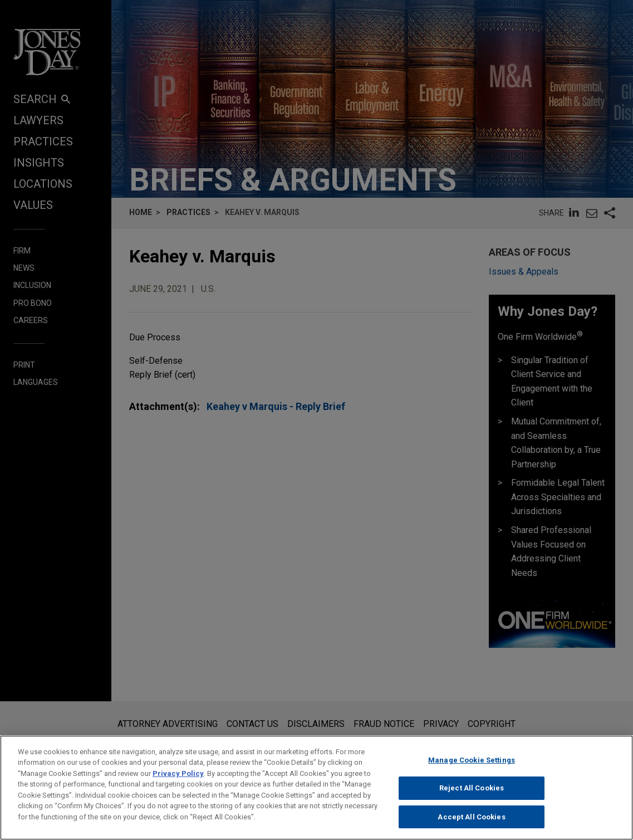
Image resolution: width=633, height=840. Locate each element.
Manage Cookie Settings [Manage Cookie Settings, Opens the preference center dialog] (472, 767)
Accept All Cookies (471, 824)
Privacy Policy (178, 780)
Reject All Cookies (472, 795)
